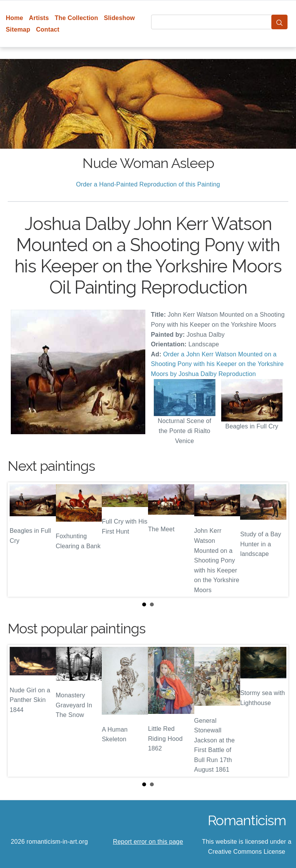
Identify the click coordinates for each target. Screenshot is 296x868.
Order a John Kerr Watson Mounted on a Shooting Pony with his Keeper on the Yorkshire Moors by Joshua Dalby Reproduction (217, 364)
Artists (39, 18)
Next (276, 540)
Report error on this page (148, 842)
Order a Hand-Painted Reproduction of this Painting (148, 184)
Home (14, 18)
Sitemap (18, 29)
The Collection (76, 18)
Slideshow (119, 18)
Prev (20, 540)
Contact (48, 29)
